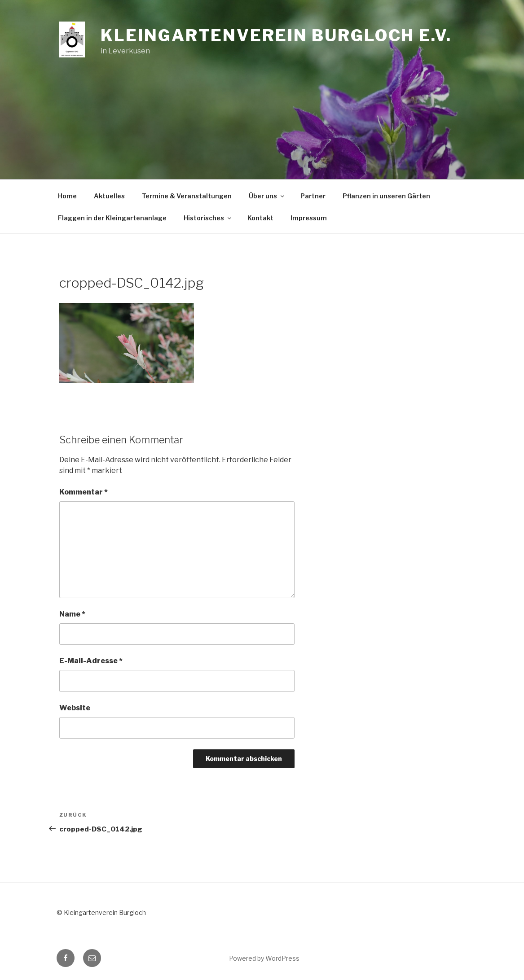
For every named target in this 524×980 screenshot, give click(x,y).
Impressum (309, 218)
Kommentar (84, 492)
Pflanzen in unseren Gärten (386, 196)
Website (75, 708)
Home (67, 196)
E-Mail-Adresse (91, 661)
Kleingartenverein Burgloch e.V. (276, 35)
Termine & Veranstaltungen (187, 196)
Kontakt (260, 218)
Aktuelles (109, 196)
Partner (313, 196)
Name (72, 614)
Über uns (267, 196)
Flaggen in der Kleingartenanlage (112, 218)
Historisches (208, 218)
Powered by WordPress (264, 958)
